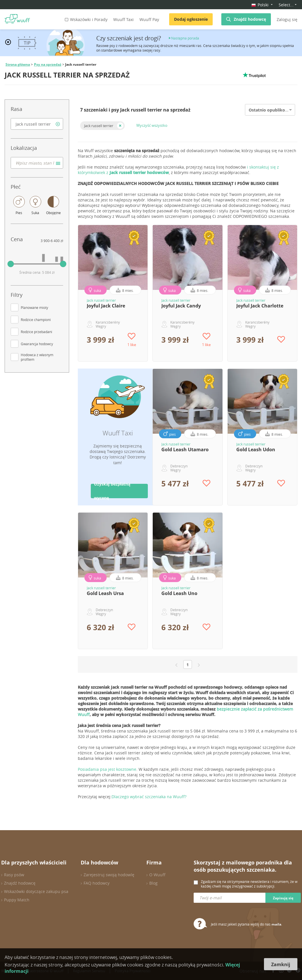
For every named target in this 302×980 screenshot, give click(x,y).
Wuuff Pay (149, 19)
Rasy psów (14, 875)
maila (276, 924)
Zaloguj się (287, 19)
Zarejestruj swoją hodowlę (109, 875)
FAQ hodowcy (97, 883)
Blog (153, 883)
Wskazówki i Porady (85, 19)
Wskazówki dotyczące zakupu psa (36, 891)
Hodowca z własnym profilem (37, 357)
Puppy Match (17, 900)
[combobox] (37, 124)
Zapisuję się (283, 898)
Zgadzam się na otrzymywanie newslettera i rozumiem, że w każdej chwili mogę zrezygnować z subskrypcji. (249, 884)
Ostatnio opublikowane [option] (272, 110)
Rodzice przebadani (36, 332)
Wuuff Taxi (123, 19)
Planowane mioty (34, 307)
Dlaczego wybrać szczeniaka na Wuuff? (149, 797)
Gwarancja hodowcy (37, 344)
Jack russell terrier (99, 126)
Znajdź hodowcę (250, 19)
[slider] (11, 264)
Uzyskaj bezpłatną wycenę (112, 491)
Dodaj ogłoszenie (191, 19)
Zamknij (281, 964)
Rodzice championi (36, 320)
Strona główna (18, 64)
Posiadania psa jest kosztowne (107, 769)
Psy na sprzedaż (48, 64)
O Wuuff (157, 875)
